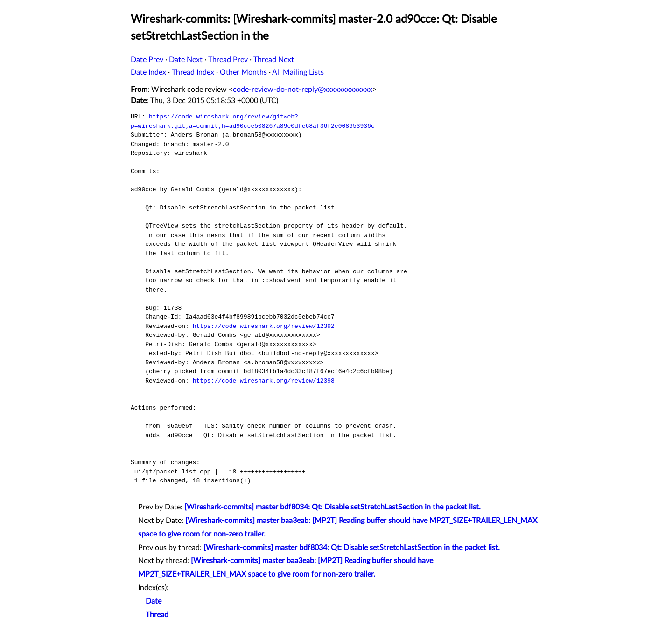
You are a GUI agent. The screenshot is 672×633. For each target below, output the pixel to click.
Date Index (148, 72)
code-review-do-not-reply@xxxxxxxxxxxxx (303, 90)
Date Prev (147, 60)
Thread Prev (228, 60)
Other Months (243, 72)
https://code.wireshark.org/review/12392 (264, 326)
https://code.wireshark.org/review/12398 (264, 381)
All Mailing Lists (298, 72)
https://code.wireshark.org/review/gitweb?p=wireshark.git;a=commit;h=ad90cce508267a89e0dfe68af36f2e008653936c (253, 121)
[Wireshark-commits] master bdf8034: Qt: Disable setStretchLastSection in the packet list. (332, 507)
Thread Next (274, 60)
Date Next (186, 60)
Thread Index (193, 72)
